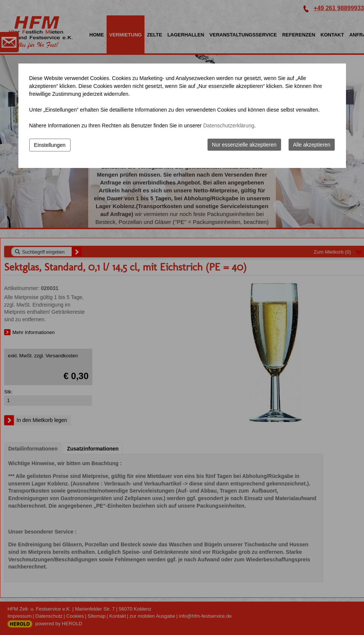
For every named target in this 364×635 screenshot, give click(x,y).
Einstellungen (50, 145)
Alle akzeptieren (312, 145)
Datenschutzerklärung (229, 125)
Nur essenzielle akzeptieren (244, 145)
